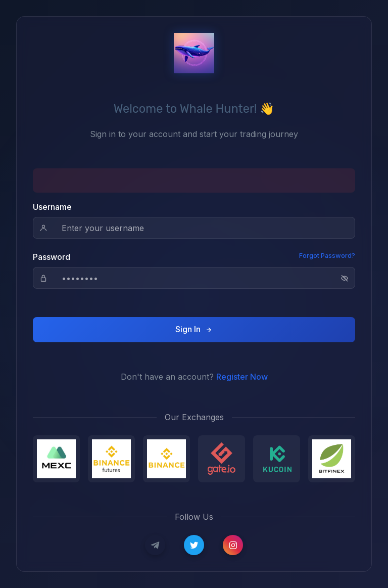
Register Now (242, 377)
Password (52, 257)
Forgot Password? (327, 256)
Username (52, 207)
